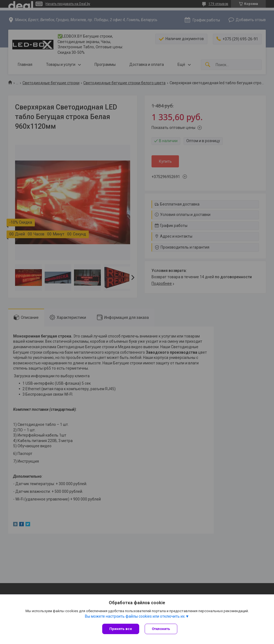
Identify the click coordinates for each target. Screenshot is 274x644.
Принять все (121, 629)
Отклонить (161, 629)
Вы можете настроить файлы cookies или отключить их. (135, 616)
